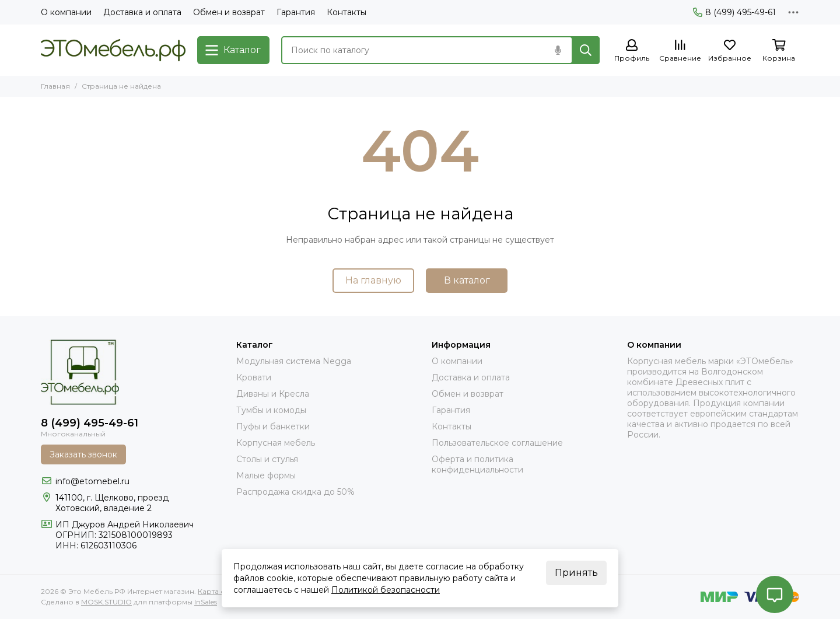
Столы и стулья (267, 459)
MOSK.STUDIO (106, 602)
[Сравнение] (680, 51)
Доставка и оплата (142, 12)
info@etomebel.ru (92, 481)
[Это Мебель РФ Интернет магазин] (113, 50)
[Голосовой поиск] (558, 50)
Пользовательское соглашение (497, 443)
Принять (576, 573)
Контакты (346, 12)
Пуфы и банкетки (273, 426)
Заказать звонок (83, 454)
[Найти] (586, 50)
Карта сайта (219, 591)
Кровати (254, 377)
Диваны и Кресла (273, 394)
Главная (55, 86)
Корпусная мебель (276, 443)
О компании (66, 12)
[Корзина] (779, 51)
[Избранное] (730, 51)
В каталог (467, 280)
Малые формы (266, 475)
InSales (206, 602)
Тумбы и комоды (271, 410)
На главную (373, 280)
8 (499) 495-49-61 (734, 12)
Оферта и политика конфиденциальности (477, 464)
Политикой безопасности (386, 590)
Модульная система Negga (294, 361)
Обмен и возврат (229, 12)
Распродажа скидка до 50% (295, 492)
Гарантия (296, 12)
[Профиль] (632, 51)
